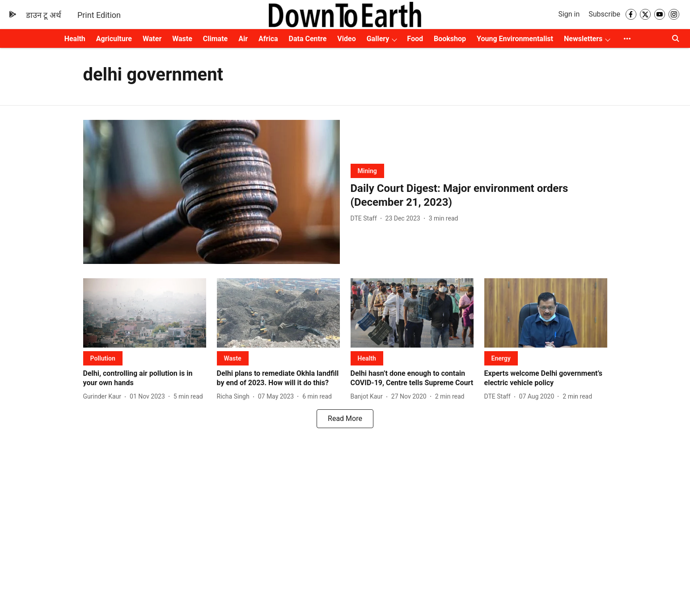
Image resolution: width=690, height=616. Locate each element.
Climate (215, 39)
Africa (268, 39)
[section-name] (367, 171)
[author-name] (366, 219)
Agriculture (114, 39)
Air (243, 39)
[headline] (479, 195)
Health (75, 39)
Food (415, 39)
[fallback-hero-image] (212, 192)
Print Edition (99, 15)
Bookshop (450, 39)
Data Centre (308, 39)
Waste (182, 39)
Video (346, 39)
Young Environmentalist (515, 39)
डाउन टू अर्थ (44, 15)
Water (152, 39)
